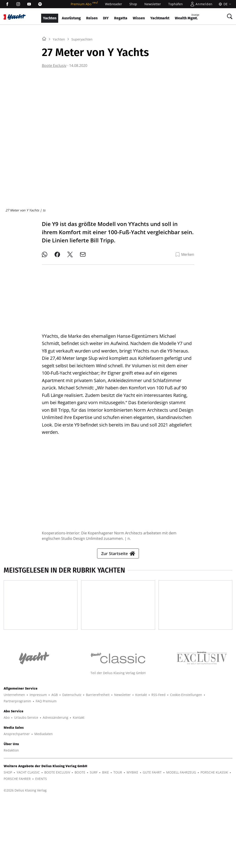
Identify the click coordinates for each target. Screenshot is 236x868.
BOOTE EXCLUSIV (57, 840)
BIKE (105, 840)
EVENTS (41, 846)
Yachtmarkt (160, 18)
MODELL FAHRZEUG (181, 840)
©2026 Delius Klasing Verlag (25, 858)
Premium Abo (84, 4)
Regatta (121, 18)
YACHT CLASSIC (28, 840)
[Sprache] (224, 4)
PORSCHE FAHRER (17, 846)
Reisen (92, 18)
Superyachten (82, 96)
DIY (106, 18)
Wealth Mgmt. (187, 17)
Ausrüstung (71, 18)
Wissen (139, 18)
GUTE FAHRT (152, 840)
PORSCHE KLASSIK (214, 840)
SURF (94, 840)
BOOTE (80, 840)
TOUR (118, 840)
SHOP (8, 840)
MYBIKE (132, 840)
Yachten (50, 18)
